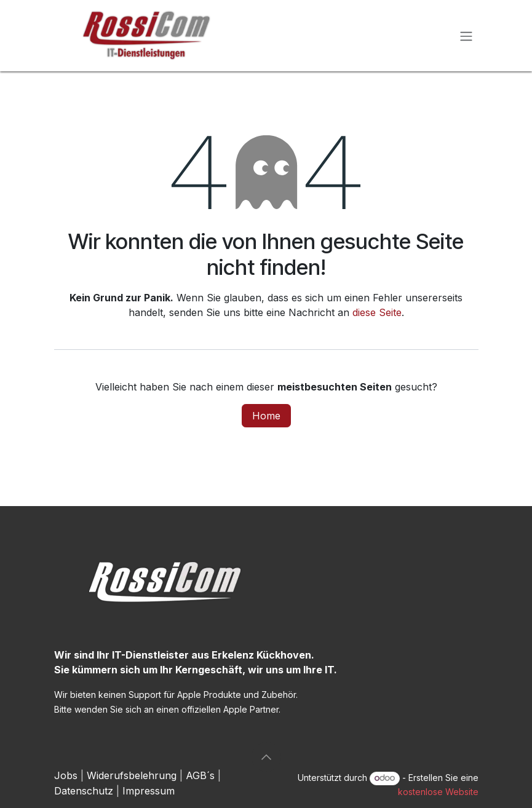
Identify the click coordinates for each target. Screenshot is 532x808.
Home (266, 416)
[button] (266, 757)
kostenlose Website (438, 792)
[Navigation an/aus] (466, 36)
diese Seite (377, 312)
